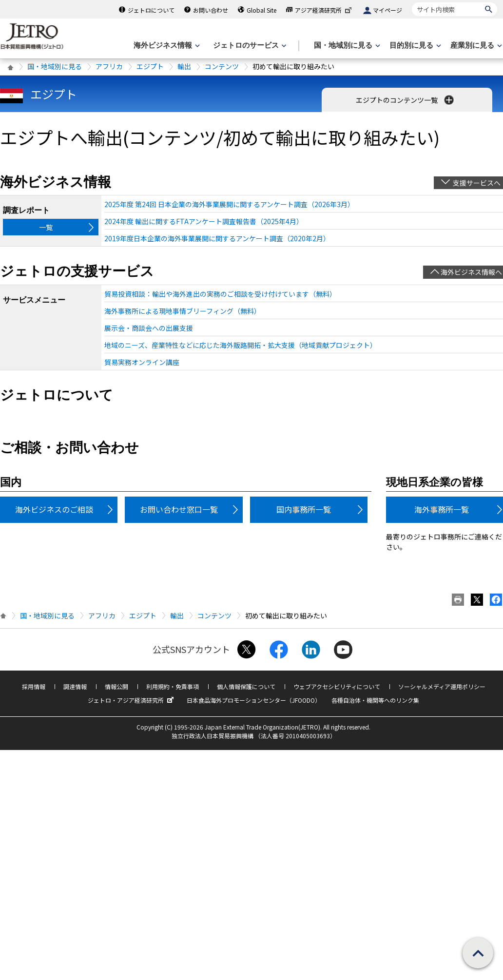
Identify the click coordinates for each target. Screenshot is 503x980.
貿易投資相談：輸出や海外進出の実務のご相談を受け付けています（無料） (220, 294)
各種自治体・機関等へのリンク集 (375, 700)
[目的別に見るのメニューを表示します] (414, 46)
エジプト (150, 66)
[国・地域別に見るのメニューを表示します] (346, 46)
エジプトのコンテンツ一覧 (406, 100)
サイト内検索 (412, 2)
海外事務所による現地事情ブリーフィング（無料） (183, 311)
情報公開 (116, 686)
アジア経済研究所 (324, 10)
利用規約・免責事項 (173, 686)
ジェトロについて (151, 10)
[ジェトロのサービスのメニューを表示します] (249, 46)
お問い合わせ (211, 10)
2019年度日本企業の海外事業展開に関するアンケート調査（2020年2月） (217, 238)
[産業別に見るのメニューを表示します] (475, 46)
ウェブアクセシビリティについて (337, 686)
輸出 (184, 66)
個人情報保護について (246, 686)
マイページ (387, 10)
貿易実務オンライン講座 (142, 362)
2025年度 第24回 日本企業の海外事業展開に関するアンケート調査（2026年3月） (229, 204)
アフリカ (109, 66)
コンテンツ (222, 66)
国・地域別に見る (55, 66)
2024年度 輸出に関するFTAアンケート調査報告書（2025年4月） (204, 221)
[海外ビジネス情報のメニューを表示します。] (166, 46)
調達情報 (75, 686)
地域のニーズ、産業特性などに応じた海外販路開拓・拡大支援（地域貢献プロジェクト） (241, 345)
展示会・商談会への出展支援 (149, 328)
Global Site (261, 10)
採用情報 (34, 686)
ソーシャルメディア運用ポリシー (442, 686)
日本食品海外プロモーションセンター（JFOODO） (254, 700)
